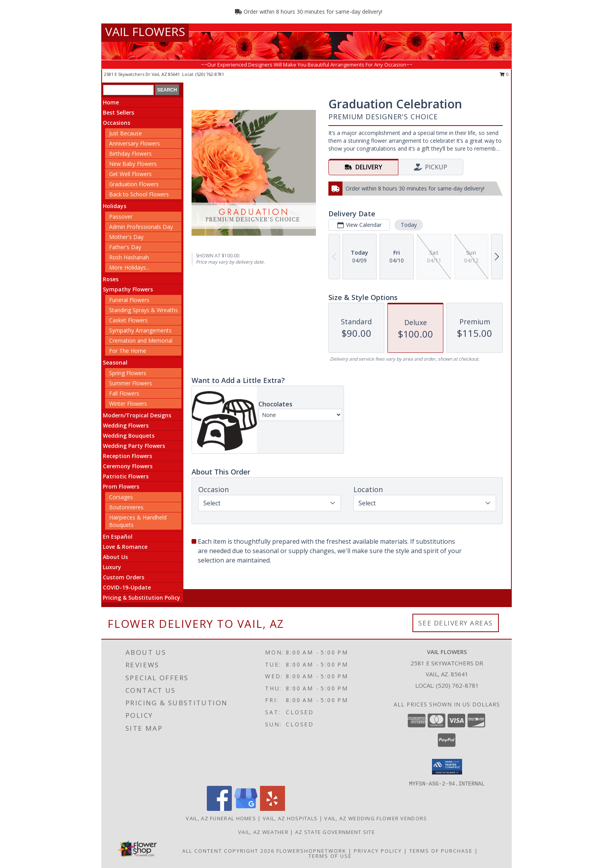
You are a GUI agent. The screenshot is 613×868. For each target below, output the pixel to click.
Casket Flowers (128, 320)
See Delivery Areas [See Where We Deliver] (456, 623)
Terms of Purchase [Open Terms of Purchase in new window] (441, 851)
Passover (121, 217)
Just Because (125, 133)
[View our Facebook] (219, 809)
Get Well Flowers (130, 174)
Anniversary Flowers (134, 143)
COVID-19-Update (127, 587)
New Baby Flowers (133, 164)
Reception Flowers (127, 456)
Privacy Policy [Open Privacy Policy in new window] (378, 851)
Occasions (117, 123)
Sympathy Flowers (128, 289)
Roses (111, 279)
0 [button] (504, 74)
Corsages (121, 497)
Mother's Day (126, 237)
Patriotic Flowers (126, 476)
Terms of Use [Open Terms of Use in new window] (330, 856)
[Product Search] (128, 90)
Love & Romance (125, 547)
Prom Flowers (121, 486)
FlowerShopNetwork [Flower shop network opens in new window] (311, 851)
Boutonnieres (126, 507)
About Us (115, 557)
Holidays (115, 206)
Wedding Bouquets (129, 436)
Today (409, 225)
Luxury (112, 567)
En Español (118, 536)
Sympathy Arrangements (140, 330)
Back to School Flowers (139, 194)
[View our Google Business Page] (246, 809)
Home (111, 102)
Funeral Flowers (129, 300)
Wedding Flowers (126, 425)
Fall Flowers (124, 393)
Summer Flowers (131, 383)
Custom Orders (124, 577)
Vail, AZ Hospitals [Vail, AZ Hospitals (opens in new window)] (290, 818)
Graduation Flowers (134, 184)
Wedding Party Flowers (134, 446)
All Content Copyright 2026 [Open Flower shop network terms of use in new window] (228, 851)
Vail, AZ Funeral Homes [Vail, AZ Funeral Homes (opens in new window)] (221, 818)
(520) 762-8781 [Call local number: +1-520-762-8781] (210, 74)
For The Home (128, 351)
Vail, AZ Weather (263, 832)
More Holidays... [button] (129, 267)
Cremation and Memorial (141, 341)
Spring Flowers (128, 373)
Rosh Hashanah (129, 257)
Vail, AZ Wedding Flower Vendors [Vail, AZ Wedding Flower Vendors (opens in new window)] (376, 818)
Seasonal (115, 362)
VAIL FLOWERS (145, 31)
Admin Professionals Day (141, 227)
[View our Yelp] (272, 809)
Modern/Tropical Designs (137, 415)
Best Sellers (118, 112)
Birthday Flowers (130, 154)
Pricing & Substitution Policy (142, 598)
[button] (447, 767)
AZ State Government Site (335, 832)
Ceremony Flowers (128, 466)
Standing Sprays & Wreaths (143, 310)
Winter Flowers (128, 403)
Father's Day (125, 247)
